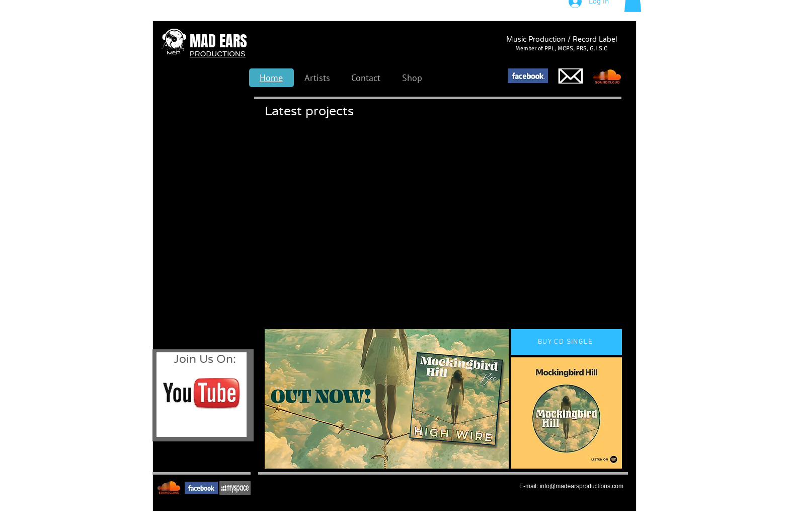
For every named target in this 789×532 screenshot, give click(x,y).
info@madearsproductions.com (582, 486)
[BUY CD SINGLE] (566, 342)
